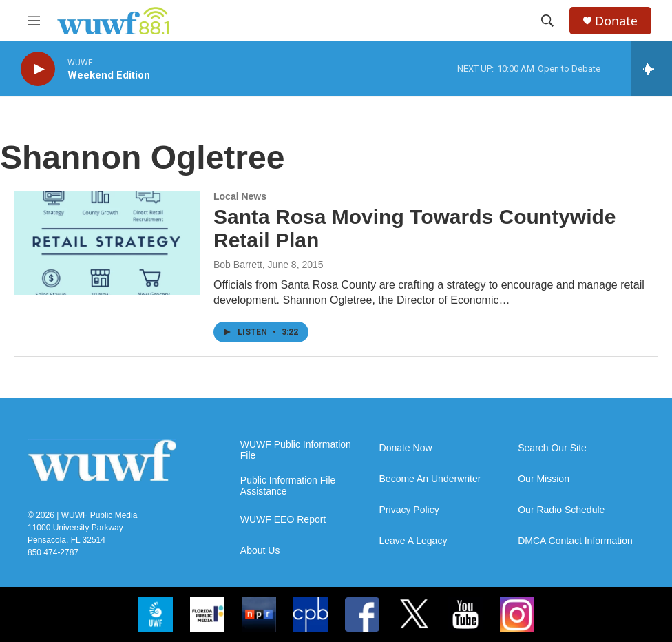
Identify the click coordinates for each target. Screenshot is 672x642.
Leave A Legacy (413, 541)
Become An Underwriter (430, 479)
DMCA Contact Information (575, 541)
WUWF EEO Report (283, 520)
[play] (38, 69)
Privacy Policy (409, 510)
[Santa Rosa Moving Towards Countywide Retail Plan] (107, 243)
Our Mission (544, 479)
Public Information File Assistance (288, 486)
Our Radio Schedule (561, 510)
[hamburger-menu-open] (34, 21)
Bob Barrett (238, 265)
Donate (616, 21)
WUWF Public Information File (296, 450)
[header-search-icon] (547, 21)
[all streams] (652, 69)
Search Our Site (552, 448)
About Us (260, 551)
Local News (240, 196)
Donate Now (406, 448)
